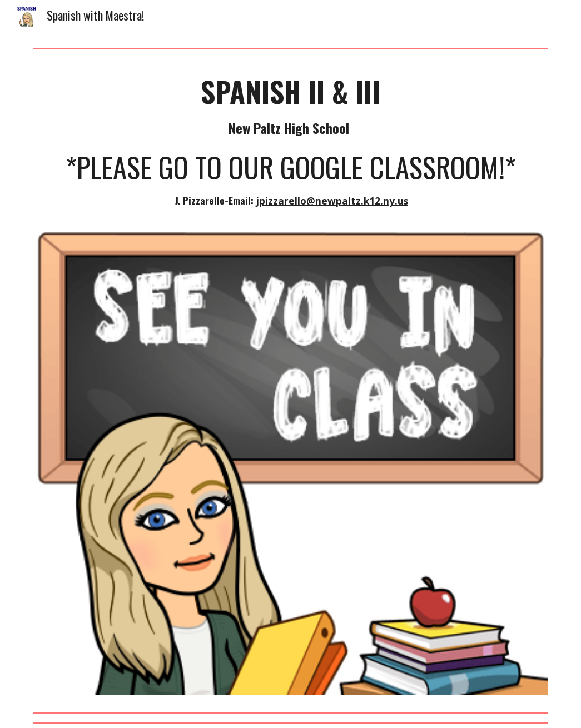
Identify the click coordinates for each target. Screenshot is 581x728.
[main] (290, 142)
